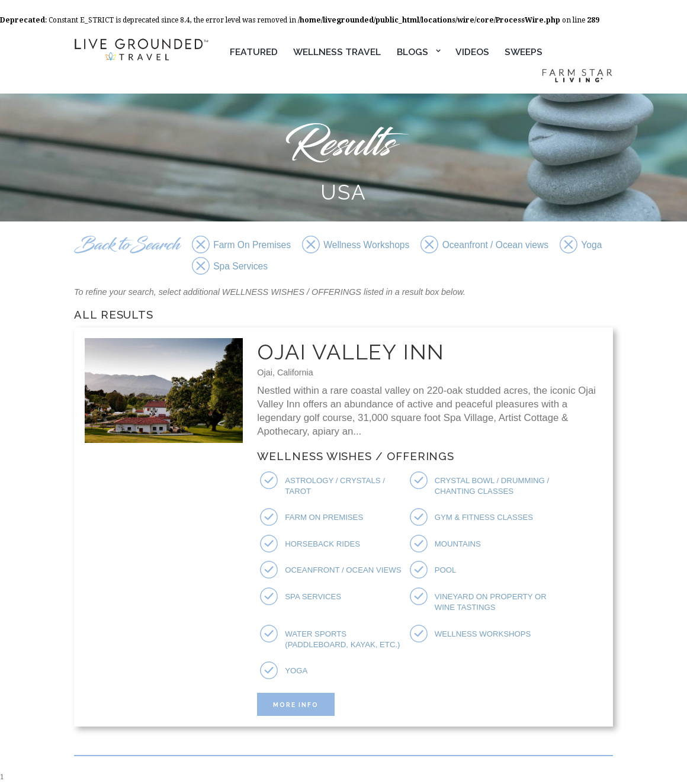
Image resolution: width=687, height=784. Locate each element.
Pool (446, 570)
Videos (472, 52)
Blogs (412, 52)
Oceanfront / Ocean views (343, 570)
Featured (254, 52)
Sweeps (524, 52)
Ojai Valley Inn (351, 352)
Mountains (458, 544)
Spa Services (313, 597)
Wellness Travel (337, 52)
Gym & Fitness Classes (484, 517)
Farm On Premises (324, 517)
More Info (296, 705)
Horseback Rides (322, 544)
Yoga (296, 671)
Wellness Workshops (483, 634)
